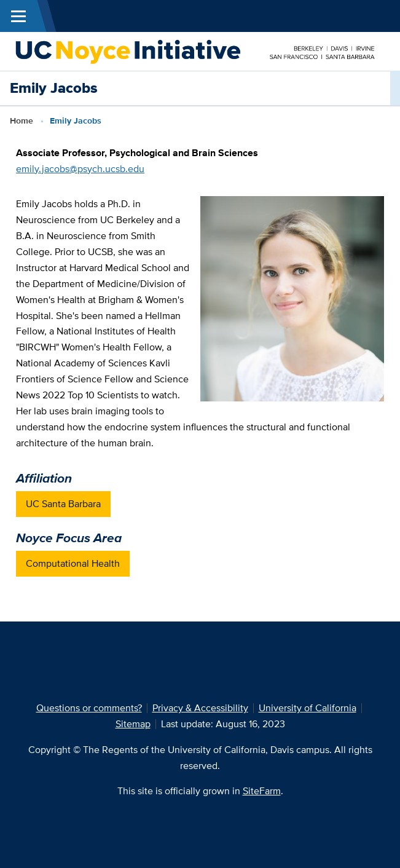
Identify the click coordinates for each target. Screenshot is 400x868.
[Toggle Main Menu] (18, 16)
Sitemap (133, 724)
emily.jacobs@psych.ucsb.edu (80, 169)
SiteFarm (262, 791)
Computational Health (73, 563)
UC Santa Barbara (63, 504)
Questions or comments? (89, 708)
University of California (308, 708)
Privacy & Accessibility (200, 708)
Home (22, 120)
